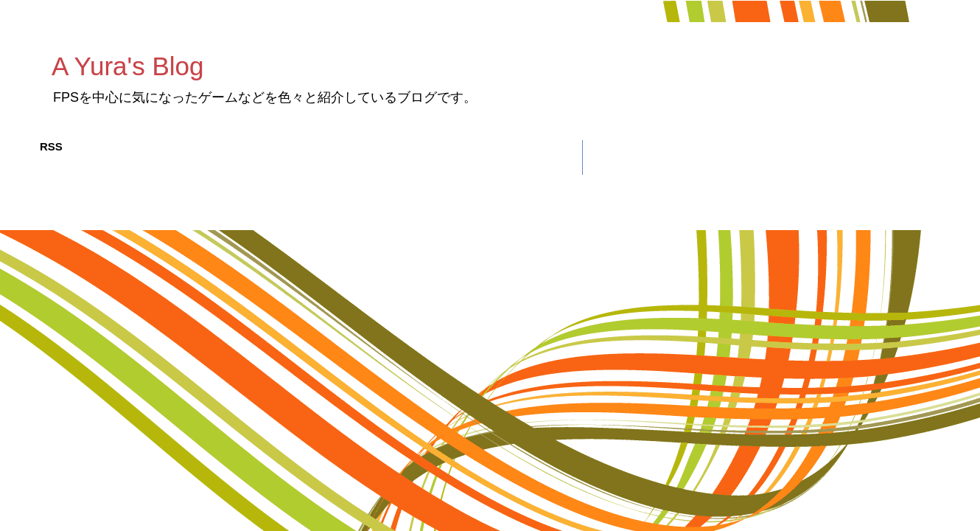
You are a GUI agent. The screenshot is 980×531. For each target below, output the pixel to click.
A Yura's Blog (127, 66)
